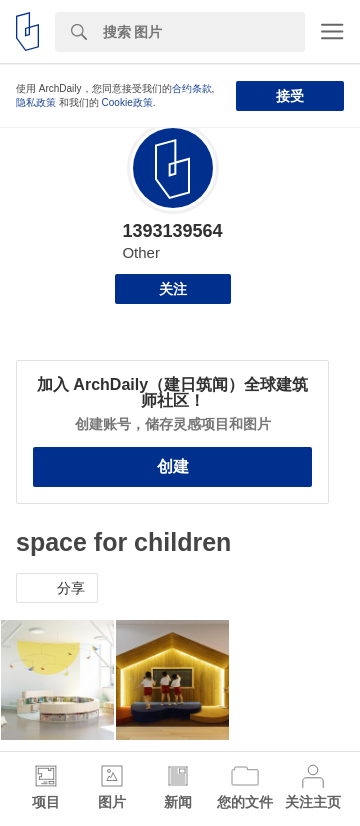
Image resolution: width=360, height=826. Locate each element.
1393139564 (172, 231)
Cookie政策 (127, 102)
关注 (173, 289)
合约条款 (192, 88)
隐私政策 (36, 102)
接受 (290, 96)
